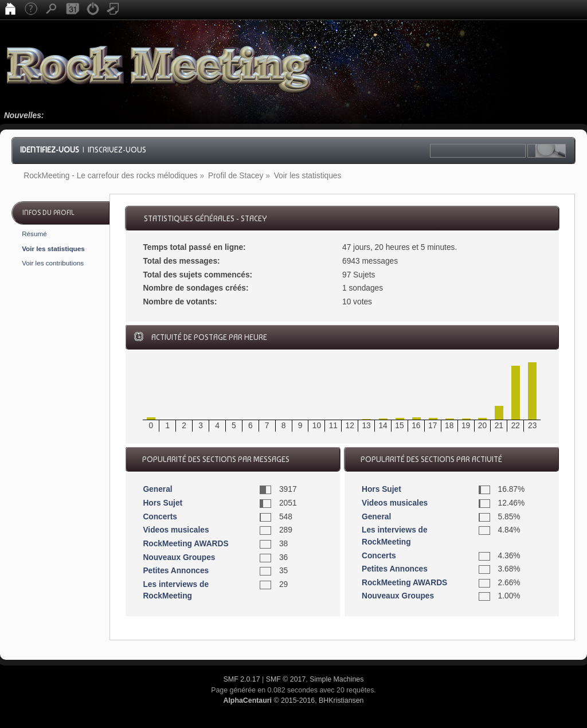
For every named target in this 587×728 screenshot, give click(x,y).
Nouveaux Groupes (179, 557)
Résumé (34, 234)
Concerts (160, 517)
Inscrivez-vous (117, 150)
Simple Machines (336, 679)
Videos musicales (176, 530)
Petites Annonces (176, 571)
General (157, 489)
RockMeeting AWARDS (185, 544)
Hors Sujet (163, 503)
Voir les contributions (53, 263)
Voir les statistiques (53, 248)
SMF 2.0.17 (242, 679)
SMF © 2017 (286, 679)
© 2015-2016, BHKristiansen (293, 700)
